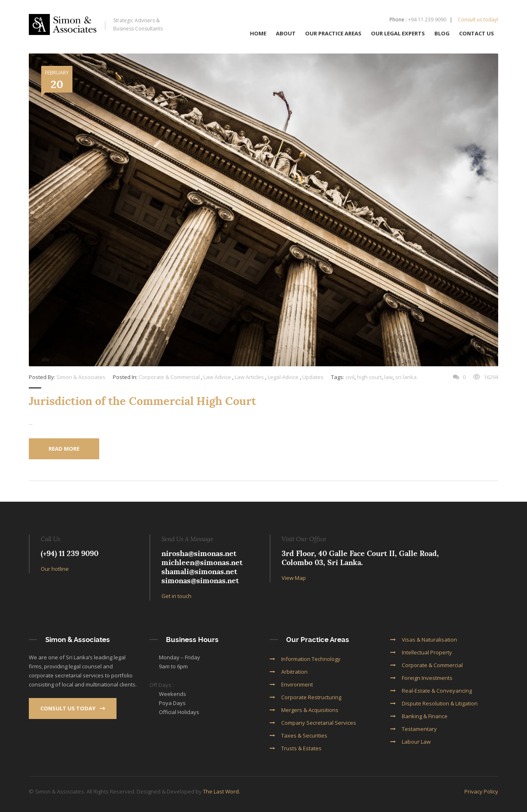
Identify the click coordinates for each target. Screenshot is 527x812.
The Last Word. (222, 791)
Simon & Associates (81, 377)
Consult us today (73, 708)
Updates (313, 377)
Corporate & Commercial (169, 377)
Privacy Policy (481, 791)
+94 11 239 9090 (427, 20)
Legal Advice (283, 377)
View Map (294, 577)
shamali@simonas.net (199, 571)
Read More (64, 449)
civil (350, 377)
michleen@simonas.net (202, 562)
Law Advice (217, 377)
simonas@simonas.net (200, 580)
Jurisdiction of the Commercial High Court (142, 401)
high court (369, 377)
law (388, 377)
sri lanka (406, 377)
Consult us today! (478, 20)
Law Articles (249, 377)
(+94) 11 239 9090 (70, 553)
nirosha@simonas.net (199, 553)
